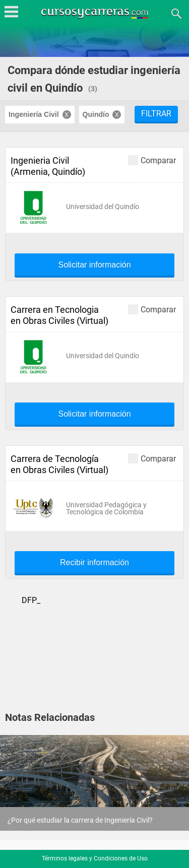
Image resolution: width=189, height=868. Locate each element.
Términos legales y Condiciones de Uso (95, 858)
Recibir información (94, 563)
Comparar (152, 160)
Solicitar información (94, 265)
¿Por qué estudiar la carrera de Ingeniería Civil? (80, 820)
